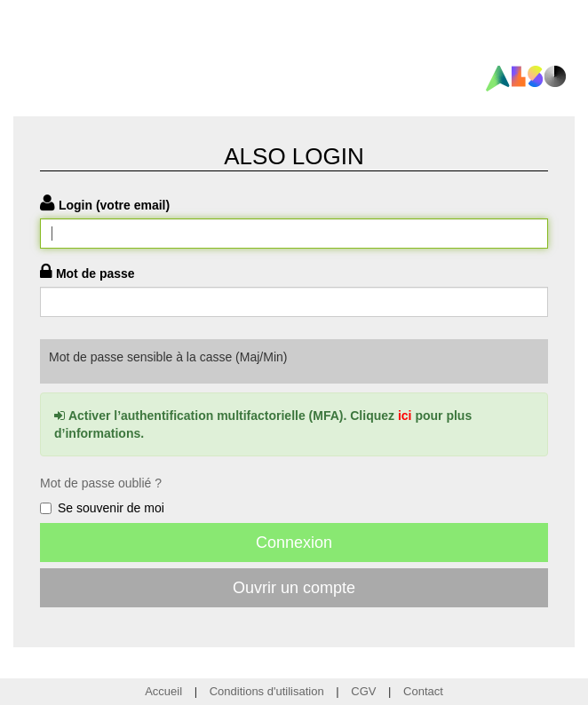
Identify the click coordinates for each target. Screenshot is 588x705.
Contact (423, 691)
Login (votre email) (114, 205)
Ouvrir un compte (294, 588)
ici (405, 416)
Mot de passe (95, 273)
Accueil (163, 691)
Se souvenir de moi (102, 508)
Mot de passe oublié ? (101, 483)
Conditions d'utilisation (267, 691)
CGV (363, 691)
